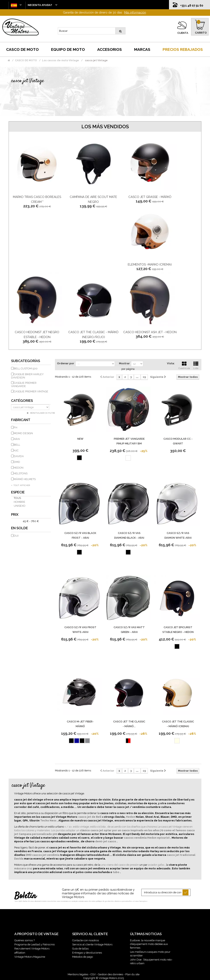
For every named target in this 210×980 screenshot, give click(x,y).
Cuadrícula (184, 365)
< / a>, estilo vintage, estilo (81, 827)
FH (15, 428)
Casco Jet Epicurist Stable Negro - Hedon (178, 630)
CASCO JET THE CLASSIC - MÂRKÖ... (129, 724)
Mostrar (124, 363)
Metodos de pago (83, 957)
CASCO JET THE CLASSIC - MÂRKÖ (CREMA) (178, 724)
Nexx (53, 820)
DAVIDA (19, 456)
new (80, 439)
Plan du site (132, 974)
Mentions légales (78, 974)
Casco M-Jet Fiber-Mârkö (80, 724)
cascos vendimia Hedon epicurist (147, 838)
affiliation (20, 953)
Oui (16, 536)
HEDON (19, 468)
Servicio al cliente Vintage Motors (92, 944)
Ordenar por (66, 363)
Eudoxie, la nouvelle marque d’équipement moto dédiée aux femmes (149, 944)
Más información (135, 12)
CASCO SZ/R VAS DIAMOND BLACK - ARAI (129, 535)
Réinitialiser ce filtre (42, 413)
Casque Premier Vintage (31, 391)
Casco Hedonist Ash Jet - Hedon (150, 332)
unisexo (20, 506)
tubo (116, 872)
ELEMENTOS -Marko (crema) (150, 265)
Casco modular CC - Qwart (178, 441)
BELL (17, 445)
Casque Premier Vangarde (24, 384)
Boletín (25, 896)
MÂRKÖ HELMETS (25, 479)
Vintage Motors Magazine (30, 957)
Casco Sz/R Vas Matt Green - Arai (129, 630)
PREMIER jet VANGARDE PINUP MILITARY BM (129, 441)
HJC (16, 450)
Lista (196, 365)
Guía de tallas (80, 949)
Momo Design (23, 433)
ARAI (17, 439)
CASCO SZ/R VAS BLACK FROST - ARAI (80, 535)
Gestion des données (111, 974)
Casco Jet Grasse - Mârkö (150, 197)
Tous (17, 498)
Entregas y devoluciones (87, 953)
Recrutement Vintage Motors (32, 949)
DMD (17, 462)
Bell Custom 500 (26, 368)
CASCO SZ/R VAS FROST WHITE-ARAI (80, 630)
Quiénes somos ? (25, 940)
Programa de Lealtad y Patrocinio (35, 944)
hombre (19, 502)
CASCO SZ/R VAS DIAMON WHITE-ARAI (178, 535)
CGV (93, 974)
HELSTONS (21, 473)
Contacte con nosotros (86, 940)
